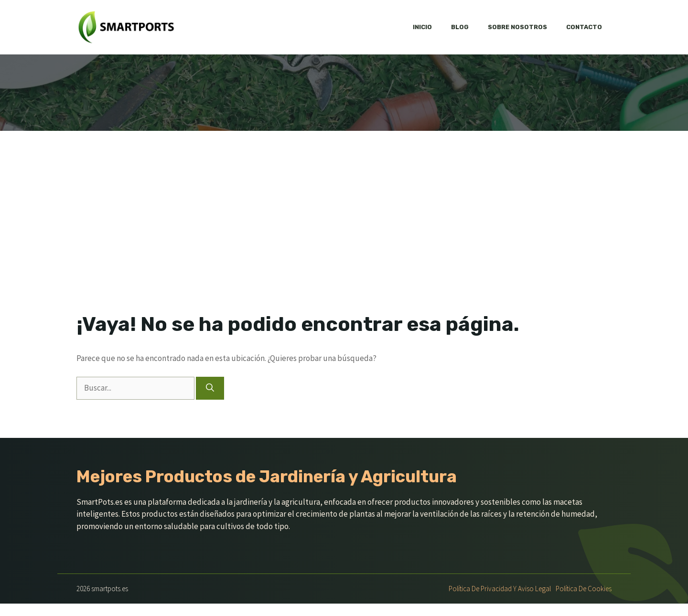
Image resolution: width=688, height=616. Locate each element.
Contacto (584, 27)
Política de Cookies (584, 589)
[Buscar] (210, 388)
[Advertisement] (344, 202)
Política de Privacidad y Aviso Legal (500, 589)
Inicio (422, 27)
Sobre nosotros (517, 27)
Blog (460, 27)
